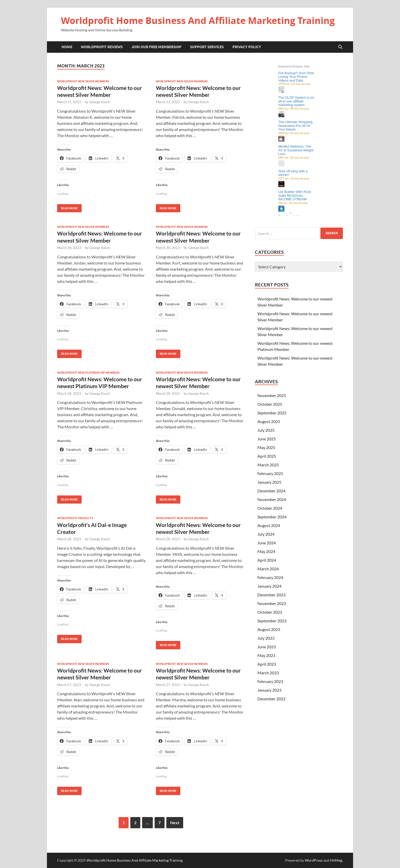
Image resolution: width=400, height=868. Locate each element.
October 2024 (270, 508)
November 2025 (272, 395)
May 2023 (266, 655)
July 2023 (266, 638)
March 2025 (268, 465)
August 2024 (269, 525)
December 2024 (271, 491)
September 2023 (272, 621)
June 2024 (267, 543)
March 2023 (268, 673)
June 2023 (267, 647)
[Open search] (340, 47)
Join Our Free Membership (156, 47)
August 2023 (269, 629)
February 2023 (270, 681)
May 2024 (266, 551)
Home (67, 47)
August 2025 (269, 421)
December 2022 (271, 699)
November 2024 (272, 499)
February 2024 (270, 577)
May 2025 (266, 447)
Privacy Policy (247, 47)
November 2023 (272, 603)
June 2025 (267, 439)
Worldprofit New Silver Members (83, 81)
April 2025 (267, 456)
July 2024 (266, 534)
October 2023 (270, 612)
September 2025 (272, 413)
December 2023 (271, 595)
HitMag (336, 860)
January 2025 (269, 482)
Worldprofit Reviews (102, 47)
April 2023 (267, 664)
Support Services (207, 47)
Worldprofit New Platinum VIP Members (88, 373)
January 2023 (269, 690)
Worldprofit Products (75, 518)
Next (175, 823)
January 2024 (269, 586)
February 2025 (270, 473)
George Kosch (100, 102)
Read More (67, 207)
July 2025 (266, 430)
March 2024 (268, 569)
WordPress (314, 860)
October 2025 (270, 404)
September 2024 (272, 517)
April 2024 (267, 560)
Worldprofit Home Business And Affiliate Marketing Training (198, 21)
